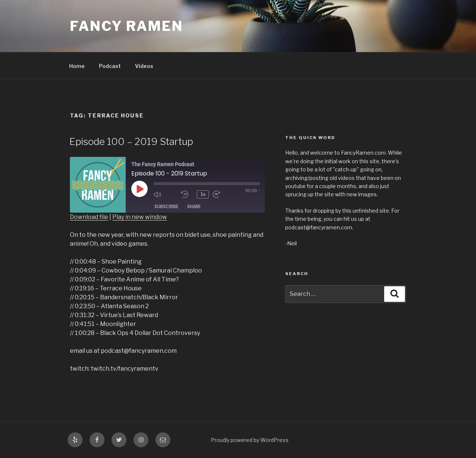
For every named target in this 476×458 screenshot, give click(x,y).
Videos (144, 66)
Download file (89, 217)
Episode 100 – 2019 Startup (131, 141)
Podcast (110, 66)
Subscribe (166, 207)
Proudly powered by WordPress (250, 440)
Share (194, 207)
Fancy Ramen (127, 26)
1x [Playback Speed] (203, 194)
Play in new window (140, 217)
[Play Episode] (139, 189)
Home (77, 66)
